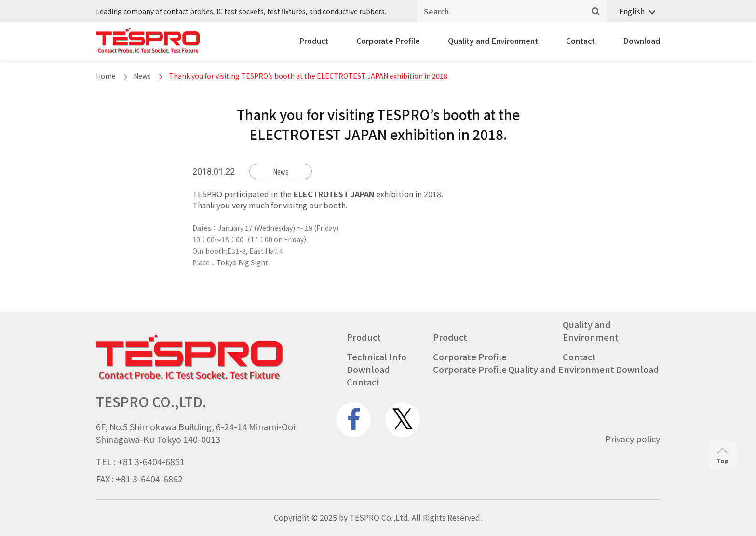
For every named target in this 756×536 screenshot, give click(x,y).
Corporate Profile (388, 41)
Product (314, 41)
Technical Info (377, 357)
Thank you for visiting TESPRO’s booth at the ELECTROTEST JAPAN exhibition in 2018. (309, 76)
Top (722, 456)
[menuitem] (634, 11)
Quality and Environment (493, 41)
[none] (634, 11)
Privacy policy (633, 439)
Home (106, 76)
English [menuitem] (632, 11)
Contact (580, 41)
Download (641, 41)
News (142, 76)
